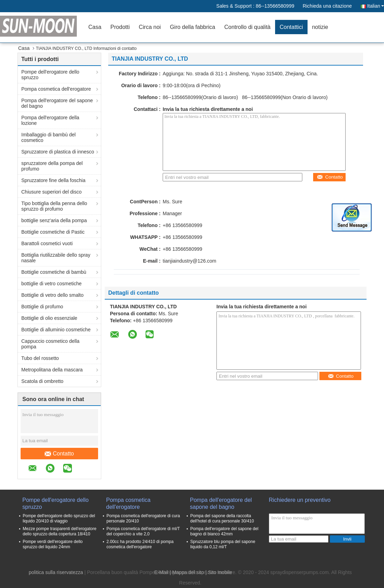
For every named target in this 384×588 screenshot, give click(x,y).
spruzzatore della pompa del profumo (52, 166)
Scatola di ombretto (42, 381)
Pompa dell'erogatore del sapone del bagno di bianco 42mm (224, 531)
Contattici (291, 27)
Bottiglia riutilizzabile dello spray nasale (56, 258)
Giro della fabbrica (193, 27)
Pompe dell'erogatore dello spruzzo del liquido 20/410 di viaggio (59, 518)
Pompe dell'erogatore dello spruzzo (50, 75)
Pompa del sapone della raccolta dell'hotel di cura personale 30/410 (222, 518)
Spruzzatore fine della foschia (53, 180)
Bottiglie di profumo (42, 307)
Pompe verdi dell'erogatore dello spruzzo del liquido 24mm (53, 544)
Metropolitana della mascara (52, 370)
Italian (376, 6)
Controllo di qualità (247, 27)
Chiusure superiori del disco (51, 192)
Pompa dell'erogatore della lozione (50, 120)
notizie (320, 27)
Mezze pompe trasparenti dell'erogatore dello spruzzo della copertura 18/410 (60, 531)
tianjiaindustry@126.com (190, 261)
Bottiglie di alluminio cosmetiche (56, 330)
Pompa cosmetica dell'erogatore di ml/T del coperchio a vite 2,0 (143, 531)
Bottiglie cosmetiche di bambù (54, 272)
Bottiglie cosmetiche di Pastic (53, 232)
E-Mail (161, 572)
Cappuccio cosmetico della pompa (50, 344)
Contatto (59, 454)
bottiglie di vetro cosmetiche (51, 284)
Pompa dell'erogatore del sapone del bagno (57, 103)
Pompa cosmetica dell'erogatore (56, 89)
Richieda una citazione (327, 6)
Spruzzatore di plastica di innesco (58, 152)
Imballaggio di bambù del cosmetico (49, 137)
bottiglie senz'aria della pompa (54, 220)
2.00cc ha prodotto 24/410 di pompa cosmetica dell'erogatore (140, 544)
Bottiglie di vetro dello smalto (52, 295)
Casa (95, 27)
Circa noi (150, 27)
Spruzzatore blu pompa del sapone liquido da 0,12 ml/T (223, 544)
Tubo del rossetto (40, 358)
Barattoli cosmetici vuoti (47, 243)
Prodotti (120, 27)
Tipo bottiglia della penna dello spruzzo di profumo (54, 206)
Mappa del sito (188, 572)
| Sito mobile (219, 572)
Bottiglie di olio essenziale (49, 318)
